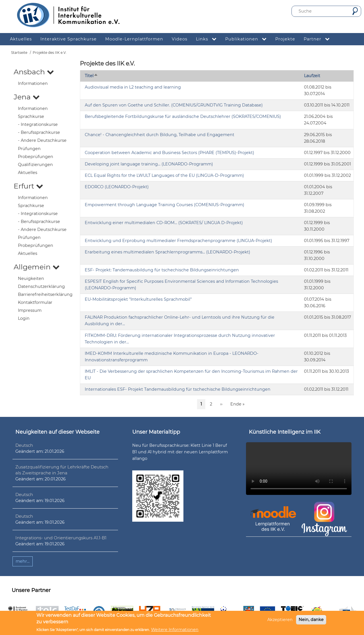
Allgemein (37, 267)
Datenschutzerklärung (41, 286)
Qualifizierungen (35, 165)
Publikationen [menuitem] (248, 39)
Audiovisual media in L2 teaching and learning (133, 87)
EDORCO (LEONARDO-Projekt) (117, 187)
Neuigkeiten (31, 278)
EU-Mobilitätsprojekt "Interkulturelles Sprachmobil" (138, 299)
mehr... (23, 561)
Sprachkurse (31, 116)
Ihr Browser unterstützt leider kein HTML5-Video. (299, 469)
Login (24, 318)
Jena (27, 97)
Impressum (30, 310)
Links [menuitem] (208, 39)
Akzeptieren (280, 620)
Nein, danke (311, 620)
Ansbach (34, 72)
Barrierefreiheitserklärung (45, 294)
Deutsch (24, 445)
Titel (91, 76)
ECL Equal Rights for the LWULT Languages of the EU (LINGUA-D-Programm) (164, 175)
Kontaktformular (35, 302)
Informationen (33, 83)
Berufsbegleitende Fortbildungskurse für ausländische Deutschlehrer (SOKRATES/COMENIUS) (183, 116)
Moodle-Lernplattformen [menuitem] (134, 39)
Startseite (19, 53)
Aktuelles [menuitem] (21, 39)
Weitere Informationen (175, 630)
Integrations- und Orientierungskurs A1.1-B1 (61, 538)
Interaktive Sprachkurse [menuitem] (69, 39)
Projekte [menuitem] (285, 39)
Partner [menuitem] (319, 39)
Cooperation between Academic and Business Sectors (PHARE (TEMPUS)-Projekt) (169, 153)
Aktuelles (28, 173)
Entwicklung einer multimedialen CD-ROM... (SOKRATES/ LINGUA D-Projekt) (164, 223)
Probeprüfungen (36, 157)
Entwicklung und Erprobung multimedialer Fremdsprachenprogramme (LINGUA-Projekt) (178, 241)
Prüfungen (29, 149)
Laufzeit (312, 76)
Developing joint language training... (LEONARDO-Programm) (149, 164)
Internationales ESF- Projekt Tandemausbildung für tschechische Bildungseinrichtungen (178, 389)
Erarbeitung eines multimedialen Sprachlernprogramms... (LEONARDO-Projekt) (167, 252)
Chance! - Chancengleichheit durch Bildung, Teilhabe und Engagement (160, 135)
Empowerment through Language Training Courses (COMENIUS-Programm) (165, 205)
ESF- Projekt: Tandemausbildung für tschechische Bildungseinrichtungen (162, 270)
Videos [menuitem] (180, 39)
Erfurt (28, 186)
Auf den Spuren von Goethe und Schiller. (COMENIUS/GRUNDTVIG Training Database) (174, 105)
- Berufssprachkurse (39, 132)
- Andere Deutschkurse (42, 140)
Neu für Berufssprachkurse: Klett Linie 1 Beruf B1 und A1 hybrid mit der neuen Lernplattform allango (180, 452)
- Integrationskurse (38, 124)
